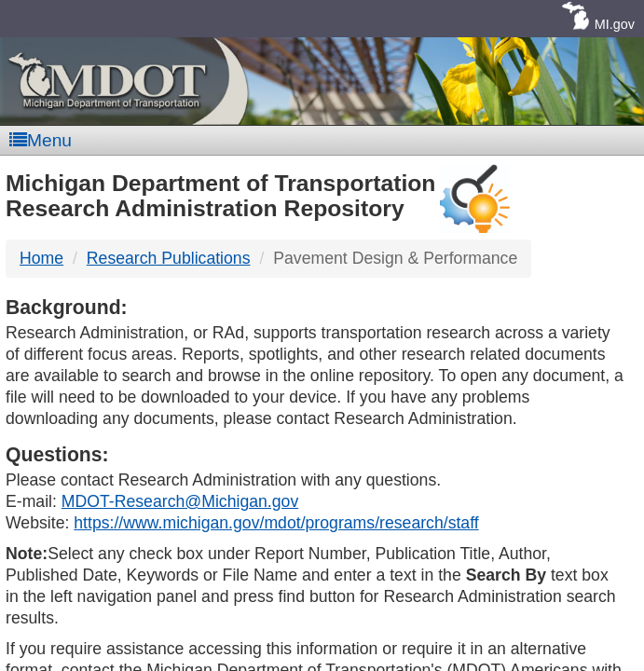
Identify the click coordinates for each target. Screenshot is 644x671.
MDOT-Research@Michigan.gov (180, 501)
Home (41, 258)
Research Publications (169, 258)
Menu (41, 140)
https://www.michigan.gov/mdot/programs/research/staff (276, 523)
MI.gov (615, 24)
